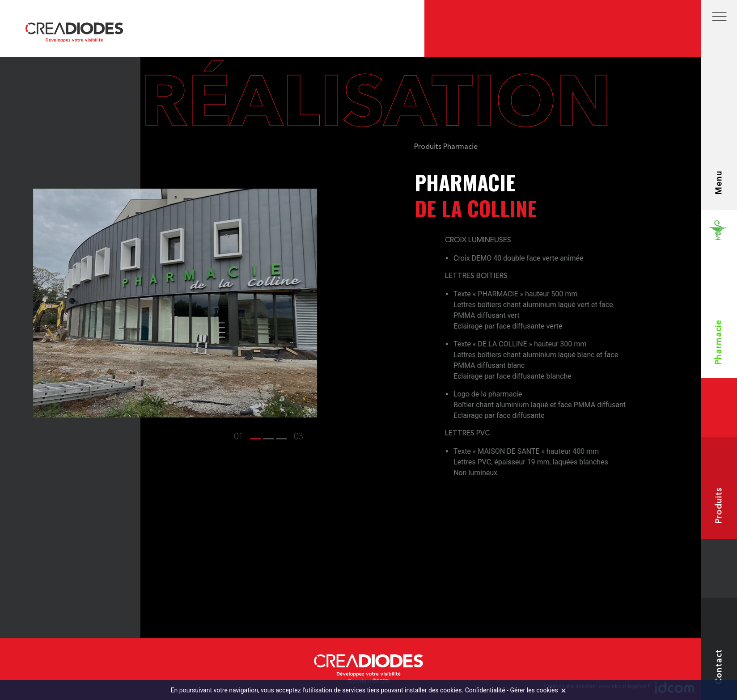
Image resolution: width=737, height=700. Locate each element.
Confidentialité (485, 690)
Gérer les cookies (534, 690)
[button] (180, 437)
